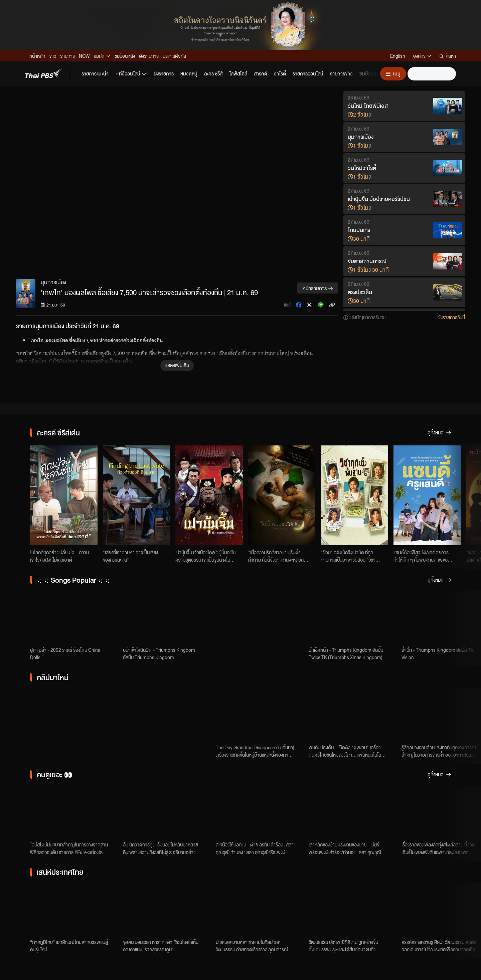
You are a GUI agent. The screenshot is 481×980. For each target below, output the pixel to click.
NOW (84, 56)
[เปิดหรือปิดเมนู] (393, 74)
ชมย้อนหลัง (125, 56)
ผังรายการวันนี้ (451, 317)
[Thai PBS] (43, 73)
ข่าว (53, 56)
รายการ (67, 56)
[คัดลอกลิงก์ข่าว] (332, 305)
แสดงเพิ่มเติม (177, 365)
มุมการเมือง (53, 282)
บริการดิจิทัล (174, 56)
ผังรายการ (149, 56)
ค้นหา (448, 56)
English (398, 56)
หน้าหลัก (37, 56)
